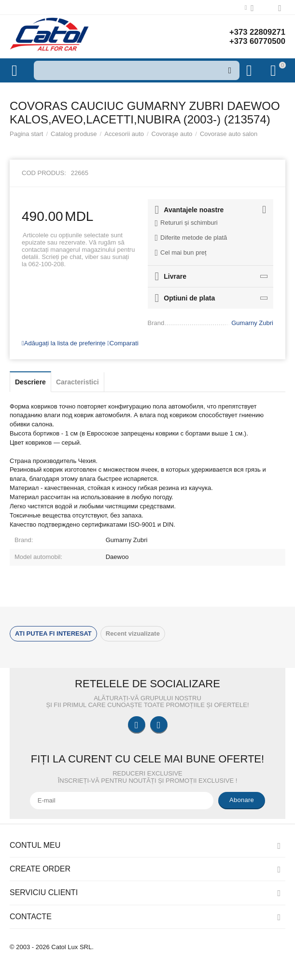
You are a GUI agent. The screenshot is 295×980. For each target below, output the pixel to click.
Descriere (30, 382)
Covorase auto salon (229, 134)
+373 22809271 (255, 32)
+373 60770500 (255, 41)
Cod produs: (44, 173)
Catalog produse (74, 134)
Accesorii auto (124, 134)
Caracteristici (77, 382)
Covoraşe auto (172, 134)
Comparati (123, 343)
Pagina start (26, 134)
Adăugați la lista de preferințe (63, 343)
